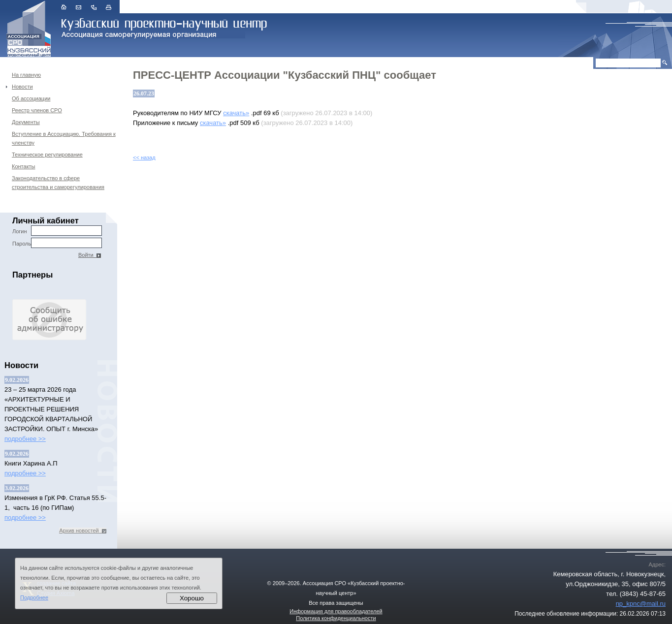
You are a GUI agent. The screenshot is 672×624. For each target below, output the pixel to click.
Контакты (24, 166)
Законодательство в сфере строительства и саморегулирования (58, 183)
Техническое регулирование (47, 155)
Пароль (57, 243)
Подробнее (34, 597)
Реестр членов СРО (37, 110)
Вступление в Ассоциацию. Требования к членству (64, 138)
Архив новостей (83, 530)
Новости (22, 87)
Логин (57, 231)
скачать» (236, 113)
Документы (26, 122)
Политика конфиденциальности (336, 618)
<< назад (144, 157)
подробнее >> (25, 439)
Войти (90, 255)
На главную (26, 75)
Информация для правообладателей (336, 611)
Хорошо (192, 598)
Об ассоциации (31, 98)
